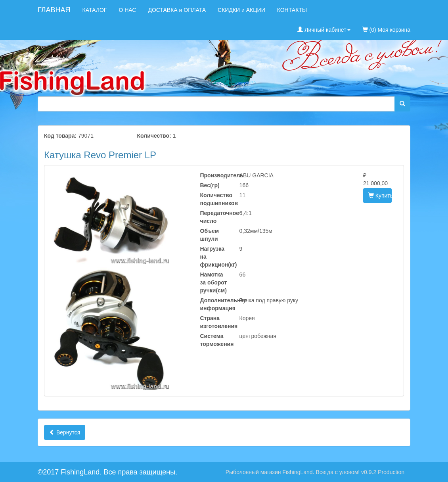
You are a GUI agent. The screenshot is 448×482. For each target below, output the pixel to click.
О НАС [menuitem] (127, 10)
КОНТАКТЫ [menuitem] (292, 10)
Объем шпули (210, 235)
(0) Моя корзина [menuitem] (386, 30)
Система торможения (214, 340)
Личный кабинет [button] (324, 30)
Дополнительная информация (214, 304)
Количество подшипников (214, 199)
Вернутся (65, 432)
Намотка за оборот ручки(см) (214, 282)
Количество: (154, 136)
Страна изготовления (214, 322)
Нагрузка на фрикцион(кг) (214, 257)
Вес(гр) (210, 185)
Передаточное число (214, 217)
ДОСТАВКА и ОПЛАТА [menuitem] (177, 10)
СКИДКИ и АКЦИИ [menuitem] (241, 10)
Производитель (214, 175)
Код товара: (60, 136)
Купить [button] (380, 196)
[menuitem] (416, 6)
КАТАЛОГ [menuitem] (95, 10)
